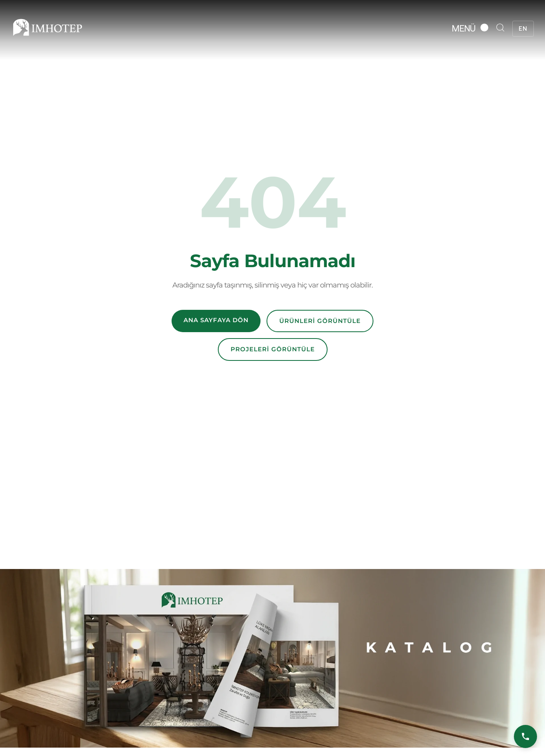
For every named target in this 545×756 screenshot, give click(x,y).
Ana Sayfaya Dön (216, 320)
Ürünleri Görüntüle (320, 321)
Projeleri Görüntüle (273, 349)
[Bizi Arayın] (525, 736)
